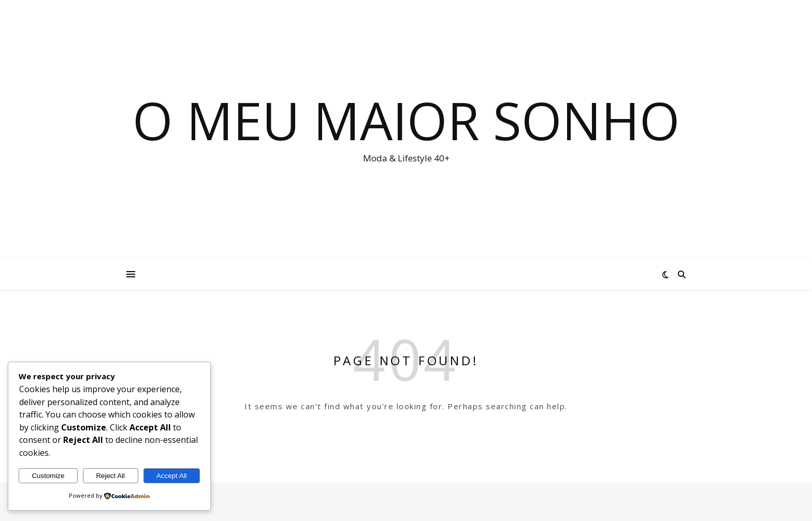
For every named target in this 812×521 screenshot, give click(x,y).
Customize (48, 476)
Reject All (110, 476)
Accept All (172, 476)
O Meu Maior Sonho (406, 120)
